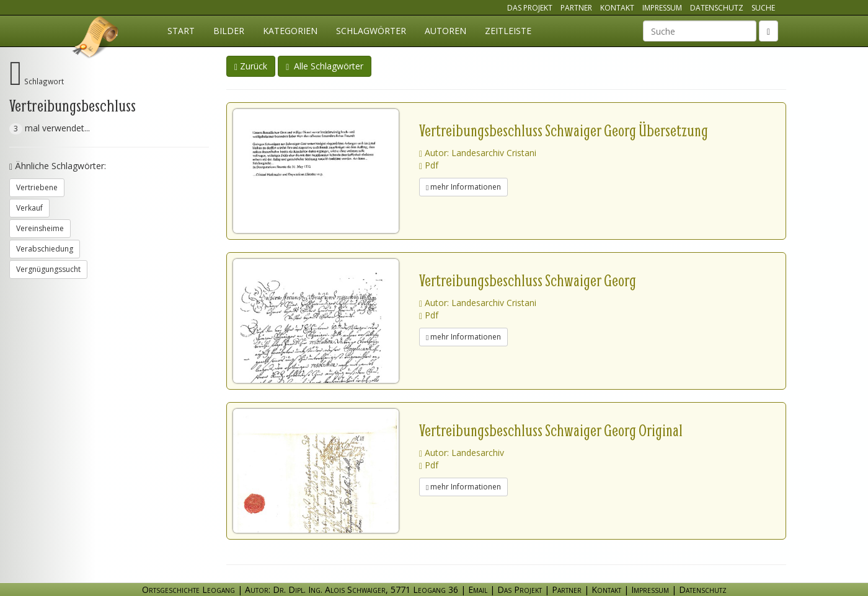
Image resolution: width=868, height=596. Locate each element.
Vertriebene (37, 187)
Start (181, 31)
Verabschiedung (45, 249)
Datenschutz (717, 8)
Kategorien (290, 31)
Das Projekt (530, 8)
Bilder (229, 31)
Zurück (251, 66)
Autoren (445, 31)
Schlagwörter (371, 31)
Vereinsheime (40, 228)
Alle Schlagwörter (325, 66)
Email (478, 589)
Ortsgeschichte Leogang (96, 39)
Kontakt (617, 8)
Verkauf (29, 208)
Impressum (662, 8)
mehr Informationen (463, 187)
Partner (576, 8)
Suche (763, 8)
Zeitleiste (508, 31)
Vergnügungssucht (48, 269)
